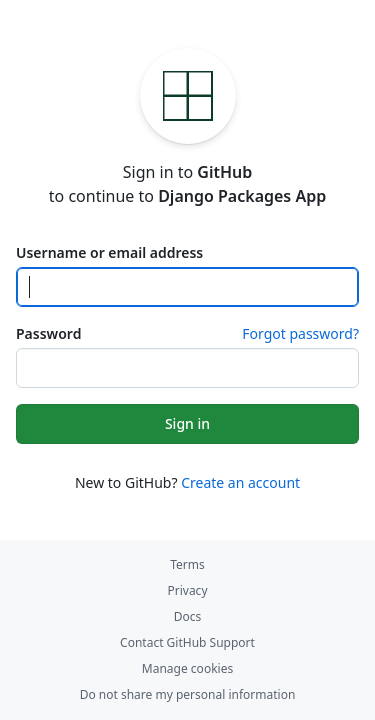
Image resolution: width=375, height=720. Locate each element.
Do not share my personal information (188, 694)
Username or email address (109, 252)
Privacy (187, 590)
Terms (187, 564)
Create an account (240, 482)
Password (48, 333)
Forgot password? (300, 333)
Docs (188, 616)
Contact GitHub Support (187, 642)
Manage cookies (187, 668)
